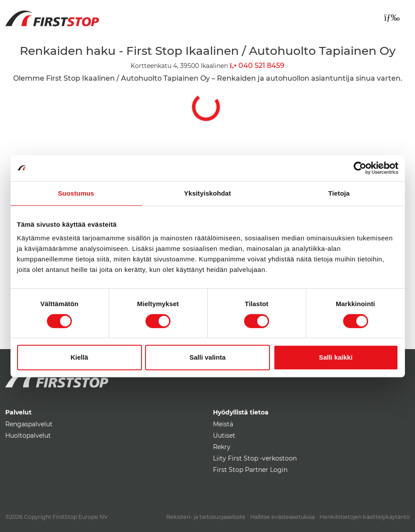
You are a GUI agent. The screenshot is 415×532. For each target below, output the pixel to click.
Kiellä (79, 357)
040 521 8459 (257, 66)
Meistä (223, 424)
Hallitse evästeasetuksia (282, 517)
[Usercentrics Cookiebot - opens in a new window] (360, 168)
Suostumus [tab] (76, 193)
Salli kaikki (336, 357)
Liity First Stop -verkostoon (255, 458)
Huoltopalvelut (28, 436)
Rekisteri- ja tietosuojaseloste (206, 517)
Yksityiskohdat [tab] (207, 193)
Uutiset (224, 436)
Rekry (222, 447)
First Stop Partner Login (250, 470)
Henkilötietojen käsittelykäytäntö (365, 517)
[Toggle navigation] (392, 18)
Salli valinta (207, 357)
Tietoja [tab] (339, 193)
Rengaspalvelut (29, 424)
